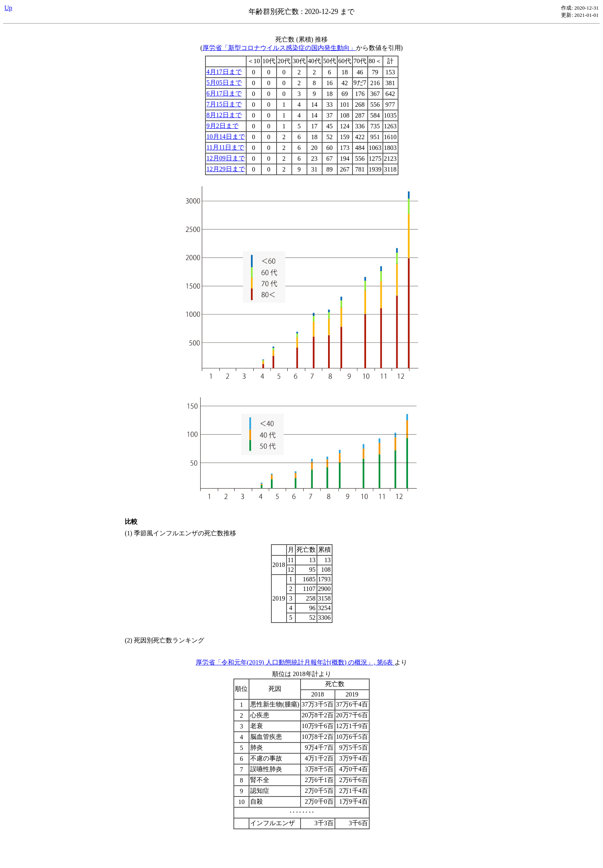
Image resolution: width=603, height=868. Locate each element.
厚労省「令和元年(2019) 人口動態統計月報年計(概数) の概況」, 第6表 (295, 662)
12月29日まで (226, 169)
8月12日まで (224, 115)
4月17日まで (224, 72)
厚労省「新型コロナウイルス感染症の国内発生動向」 (279, 48)
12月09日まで (226, 158)
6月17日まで (224, 93)
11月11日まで (226, 147)
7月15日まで (224, 104)
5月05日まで (224, 83)
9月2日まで (223, 126)
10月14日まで (226, 137)
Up (8, 8)
